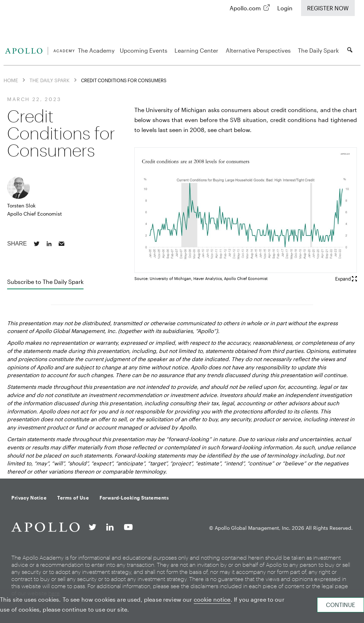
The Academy (96, 50)
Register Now (328, 8)
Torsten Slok (21, 205)
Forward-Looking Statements (134, 498)
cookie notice (212, 599)
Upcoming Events (145, 50)
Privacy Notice (29, 498)
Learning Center (197, 50)
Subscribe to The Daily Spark (45, 282)
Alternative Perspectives (259, 50)
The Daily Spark (319, 50)
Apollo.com (245, 8)
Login (285, 8)
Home (11, 80)
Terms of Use (73, 498)
